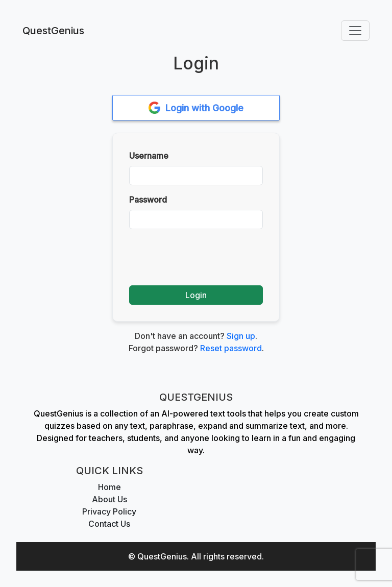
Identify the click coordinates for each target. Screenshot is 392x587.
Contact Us (109, 524)
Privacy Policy (109, 511)
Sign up (241, 336)
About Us (109, 499)
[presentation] (207, 257)
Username (149, 156)
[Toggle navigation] (355, 31)
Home (109, 487)
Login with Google (196, 108)
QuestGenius (53, 31)
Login (196, 295)
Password (148, 200)
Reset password (231, 348)
